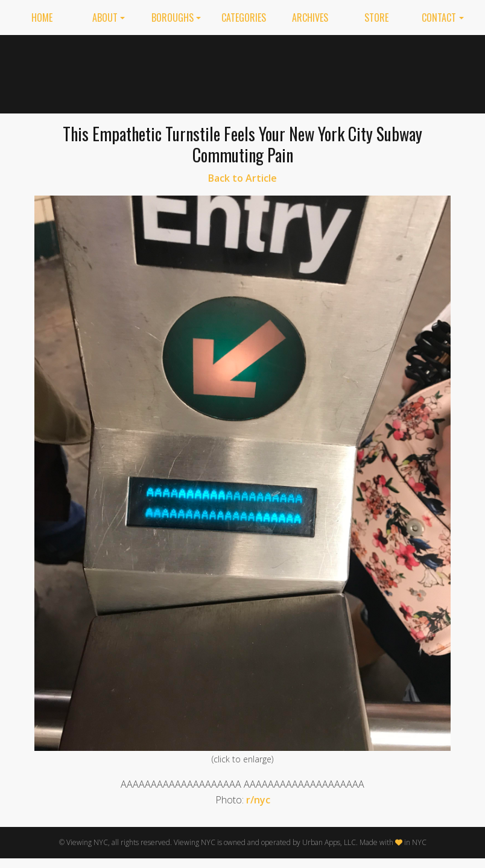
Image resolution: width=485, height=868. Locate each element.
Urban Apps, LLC (329, 842)
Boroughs (173, 18)
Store (376, 18)
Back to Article (242, 178)
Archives (310, 18)
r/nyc (258, 800)
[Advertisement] (351, 72)
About (105, 18)
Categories (244, 18)
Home (42, 18)
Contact (439, 18)
